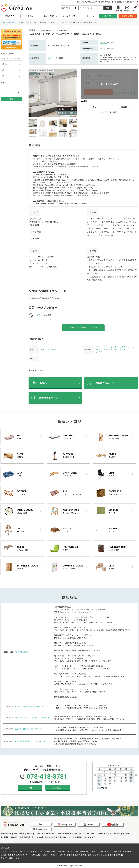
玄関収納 (119, 855)
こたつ (45, 855)
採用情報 (78, 837)
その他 (54, 349)
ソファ (70, 852)
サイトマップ (90, 837)
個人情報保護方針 (27, 837)
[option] (53, 93)
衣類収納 (61, 852)
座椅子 (77, 855)
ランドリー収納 (7, 858)
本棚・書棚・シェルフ (91, 855)
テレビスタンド (26, 852)
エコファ (54, 855)
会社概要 (4, 837)
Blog (40, 824)
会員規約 (14, 837)
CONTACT (57, 788)
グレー (106, 347)
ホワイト (114, 347)
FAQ (30, 788)
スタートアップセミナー (44, 834)
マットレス (13, 852)
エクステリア (105, 852)
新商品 (31, 16)
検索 (11, 99)
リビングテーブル (82, 852)
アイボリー (124, 347)
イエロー (112, 349)
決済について (79, 834)
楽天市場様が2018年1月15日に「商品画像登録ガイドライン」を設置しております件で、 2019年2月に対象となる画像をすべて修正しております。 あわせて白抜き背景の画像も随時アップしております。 (88, 741)
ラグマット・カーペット (122, 852)
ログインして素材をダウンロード (83, 327)
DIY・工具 (46, 349)
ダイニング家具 (66, 855)
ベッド (3, 852)
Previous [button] (95, 775)
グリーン (103, 349)
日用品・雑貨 (6, 855)
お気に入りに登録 (126, 93)
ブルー (99, 347)
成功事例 (91, 834)
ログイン (108, 16)
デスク (18, 858)
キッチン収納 (50, 852)
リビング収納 (108, 855)
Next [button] (136, 775)
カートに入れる (98, 92)
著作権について (66, 837)
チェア (94, 852)
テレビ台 (38, 852)
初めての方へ (11, 16)
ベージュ (121, 349)
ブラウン (131, 349)
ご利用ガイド (102, 834)
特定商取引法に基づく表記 (47, 837)
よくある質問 (115, 834)
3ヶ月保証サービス (64, 834)
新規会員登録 (128, 16)
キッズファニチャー (22, 855)
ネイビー (100, 352)
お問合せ (126, 834)
